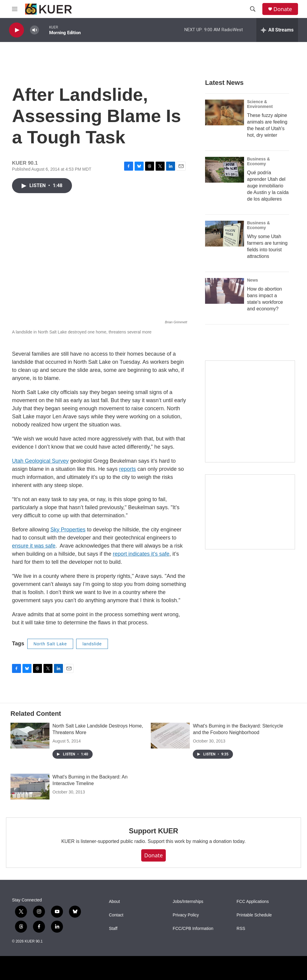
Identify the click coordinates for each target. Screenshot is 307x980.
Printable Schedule (254, 915)
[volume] (34, 30)
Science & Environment (260, 104)
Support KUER (153, 831)
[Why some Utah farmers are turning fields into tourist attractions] (225, 234)
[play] (16, 30)
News (253, 280)
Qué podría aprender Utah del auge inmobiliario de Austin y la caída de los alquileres (268, 186)
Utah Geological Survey (40, 461)
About (114, 902)
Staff (113, 929)
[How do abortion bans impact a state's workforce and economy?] (225, 291)
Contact (116, 915)
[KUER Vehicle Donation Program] (250, 512)
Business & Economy (258, 161)
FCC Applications (253, 902)
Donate (283, 9)
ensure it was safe (34, 546)
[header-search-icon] (253, 9)
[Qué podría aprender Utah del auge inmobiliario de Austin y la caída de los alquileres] (225, 170)
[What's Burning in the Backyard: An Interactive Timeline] (30, 787)
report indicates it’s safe (141, 554)
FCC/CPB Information (193, 929)
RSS (241, 929)
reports (127, 469)
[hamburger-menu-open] (15, 9)
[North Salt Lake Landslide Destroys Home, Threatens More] (30, 736)
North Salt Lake (50, 644)
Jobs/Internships (188, 902)
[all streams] (277, 30)
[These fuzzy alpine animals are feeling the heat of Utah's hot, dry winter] (225, 112)
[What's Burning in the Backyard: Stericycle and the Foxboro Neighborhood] (170, 736)
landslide (92, 644)
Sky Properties (68, 530)
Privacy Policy (186, 915)
